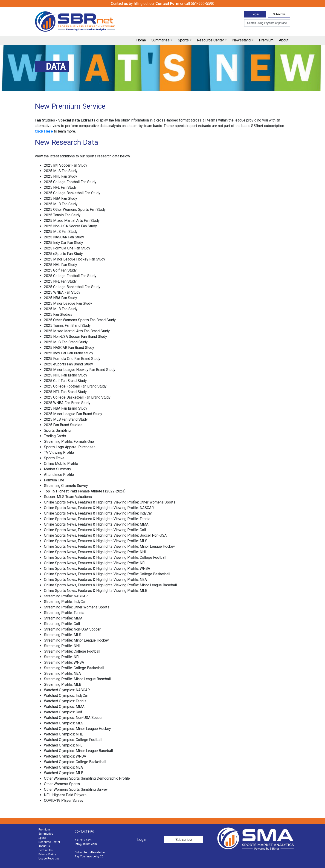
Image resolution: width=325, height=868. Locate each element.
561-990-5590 (84, 840)
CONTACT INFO (84, 832)
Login (255, 14)
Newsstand (241, 40)
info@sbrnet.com (86, 844)
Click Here (44, 131)
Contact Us (46, 850)
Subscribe (279, 14)
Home (141, 40)
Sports (183, 40)
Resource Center (210, 40)
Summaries (161, 40)
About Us (44, 846)
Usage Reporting (49, 859)
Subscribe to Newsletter (90, 852)
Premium (266, 40)
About (284, 40)
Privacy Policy (47, 854)
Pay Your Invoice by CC (89, 856)
